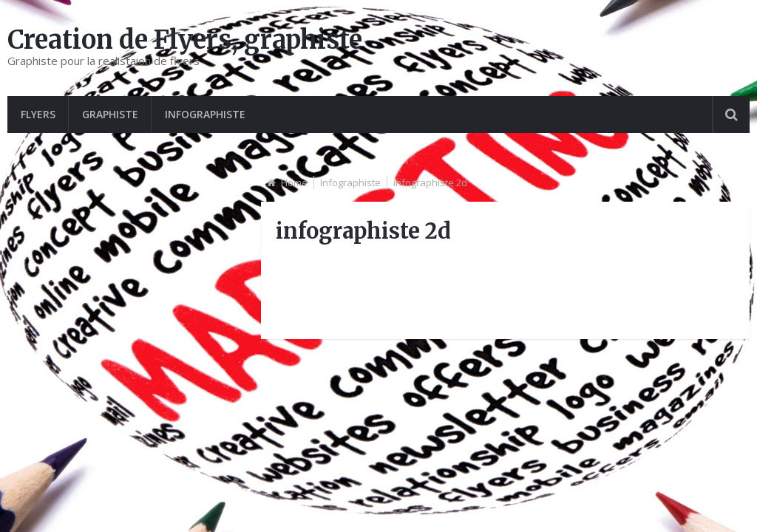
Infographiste (205, 114)
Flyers (38, 114)
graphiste (110, 114)
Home (294, 183)
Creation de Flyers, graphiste (185, 40)
